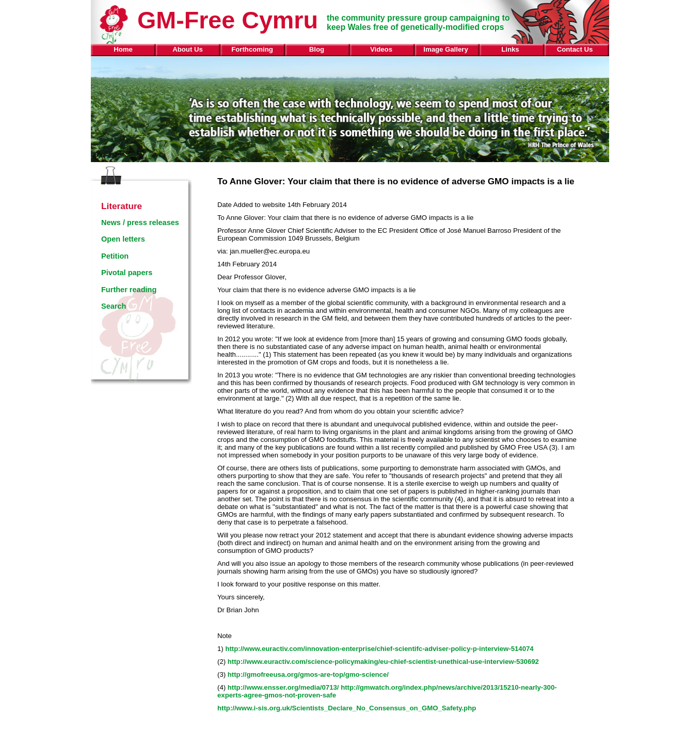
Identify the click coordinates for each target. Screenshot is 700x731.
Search (114, 306)
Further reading (129, 290)
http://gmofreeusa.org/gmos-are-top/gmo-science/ (308, 674)
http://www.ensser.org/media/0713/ (283, 687)
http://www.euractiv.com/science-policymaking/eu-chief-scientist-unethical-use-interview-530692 (383, 662)
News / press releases (140, 223)
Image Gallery (446, 49)
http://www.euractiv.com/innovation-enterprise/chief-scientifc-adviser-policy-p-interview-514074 (379, 649)
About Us (188, 49)
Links (510, 49)
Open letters (123, 239)
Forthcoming (252, 49)
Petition (115, 256)
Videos (381, 49)
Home (123, 49)
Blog (317, 49)
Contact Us (575, 49)
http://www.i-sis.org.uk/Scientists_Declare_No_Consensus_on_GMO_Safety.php (347, 708)
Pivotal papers (127, 273)
